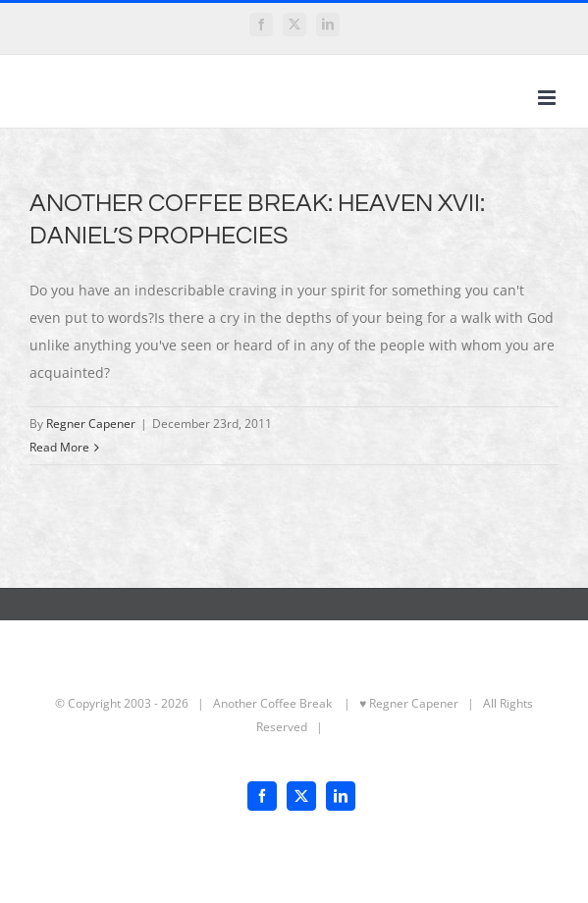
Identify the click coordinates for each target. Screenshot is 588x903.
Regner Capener (91, 424)
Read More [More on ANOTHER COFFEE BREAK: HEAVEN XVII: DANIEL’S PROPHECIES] (59, 447)
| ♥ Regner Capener (397, 703)
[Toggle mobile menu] (548, 98)
